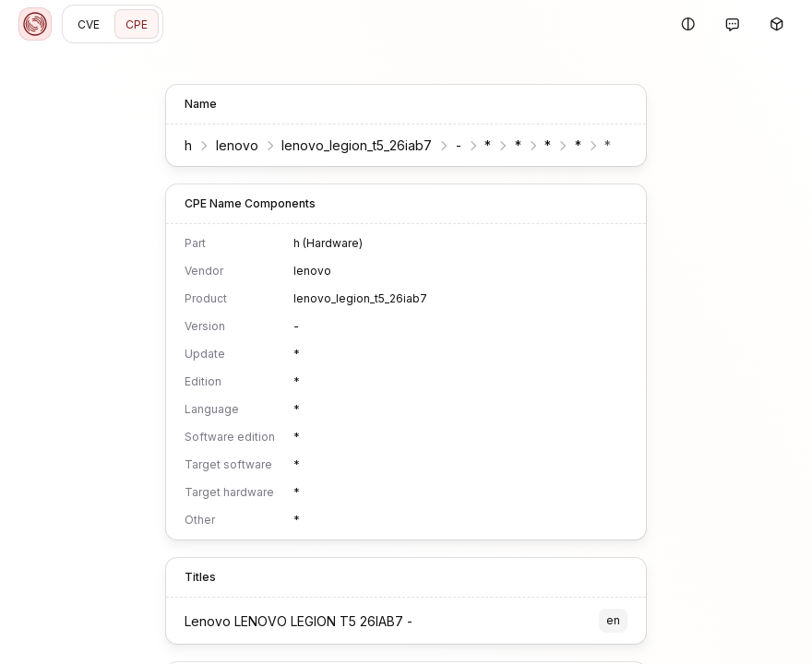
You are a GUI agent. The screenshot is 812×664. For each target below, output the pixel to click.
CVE (89, 24)
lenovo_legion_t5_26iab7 (357, 145)
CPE (137, 24)
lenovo (237, 145)
